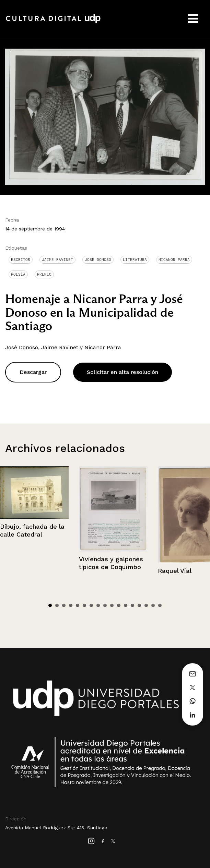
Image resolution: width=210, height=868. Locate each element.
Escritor (21, 260)
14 (139, 605)
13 (132, 605)
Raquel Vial (175, 571)
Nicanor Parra (174, 260)
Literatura (135, 260)
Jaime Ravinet (57, 260)
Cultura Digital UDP (53, 22)
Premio (44, 274)
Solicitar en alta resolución (122, 372)
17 (160, 605)
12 (126, 605)
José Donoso (98, 260)
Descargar (33, 372)
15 (146, 605)
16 (153, 605)
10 (112, 605)
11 (119, 605)
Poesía (18, 274)
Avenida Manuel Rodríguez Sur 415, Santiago (56, 828)
